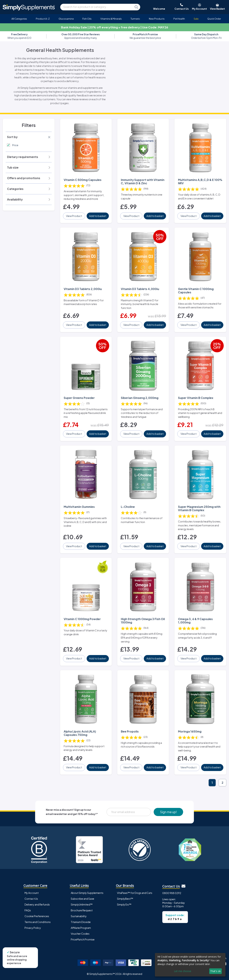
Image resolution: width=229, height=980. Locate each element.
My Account (32, 893)
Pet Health (179, 19)
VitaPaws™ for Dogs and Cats (135, 893)
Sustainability (79, 916)
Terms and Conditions (38, 922)
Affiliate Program (81, 928)
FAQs (28, 910)
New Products (157, 19)
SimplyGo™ (124, 904)
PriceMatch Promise (83, 939)
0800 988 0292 (172, 893)
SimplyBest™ (125, 899)
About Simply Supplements (87, 893)
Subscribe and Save (82, 899)
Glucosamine (66, 19)
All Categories (19, 19)
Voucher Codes (80, 934)
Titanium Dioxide (81, 922)
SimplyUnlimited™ (82, 904)
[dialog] (190, 965)
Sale (196, 19)
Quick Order (214, 19)
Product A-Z (43, 19)
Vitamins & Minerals (111, 19)
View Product (74, 216)
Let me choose (183, 971)
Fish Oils (87, 19)
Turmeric (135, 19)
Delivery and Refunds (37, 904)
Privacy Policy (33, 928)
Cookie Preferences (37, 916)
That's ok (215, 971)
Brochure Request (82, 910)
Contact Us (31, 899)
